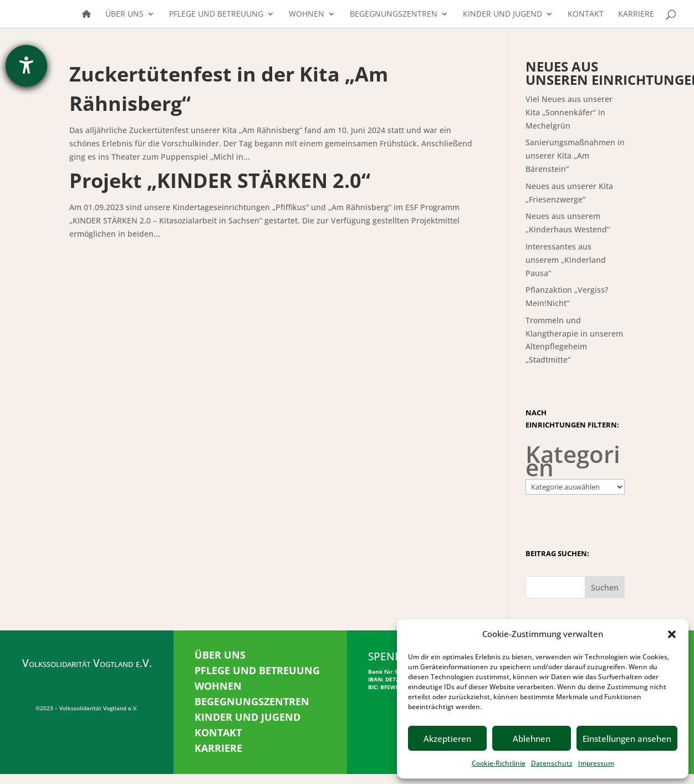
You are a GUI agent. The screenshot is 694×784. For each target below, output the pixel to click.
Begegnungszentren (394, 14)
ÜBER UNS (220, 655)
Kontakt (586, 14)
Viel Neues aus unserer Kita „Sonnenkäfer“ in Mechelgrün (569, 112)
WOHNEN (218, 686)
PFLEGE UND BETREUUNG (257, 670)
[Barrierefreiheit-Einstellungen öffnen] (26, 66)
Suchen (605, 587)
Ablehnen (532, 739)
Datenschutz (552, 763)
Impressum (596, 763)
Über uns (124, 14)
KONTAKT (218, 732)
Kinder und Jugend (502, 14)
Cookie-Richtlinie (499, 763)
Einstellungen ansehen (627, 739)
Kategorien (573, 461)
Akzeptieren (447, 739)
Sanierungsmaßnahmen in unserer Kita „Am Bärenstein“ (575, 156)
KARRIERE (218, 748)
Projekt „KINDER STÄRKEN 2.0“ (220, 180)
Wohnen (307, 14)
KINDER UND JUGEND (248, 717)
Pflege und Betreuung (216, 14)
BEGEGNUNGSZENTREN (252, 701)
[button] (672, 634)
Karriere (636, 14)
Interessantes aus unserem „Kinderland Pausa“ (566, 260)
